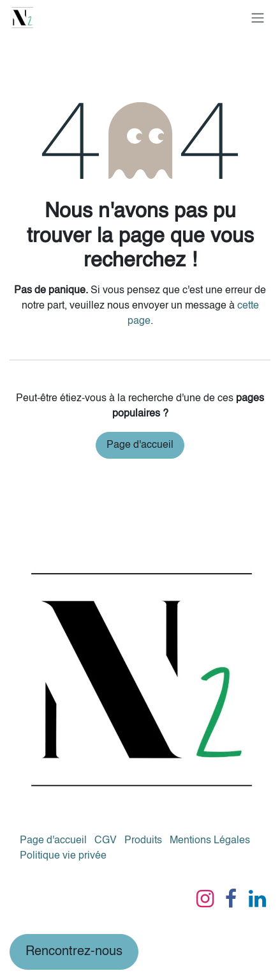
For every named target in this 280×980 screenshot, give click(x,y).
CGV (106, 841)
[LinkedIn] (257, 899)
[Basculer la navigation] (258, 18)
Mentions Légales (210, 841)
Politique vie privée (63, 856)
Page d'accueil (140, 445)
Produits (143, 841)
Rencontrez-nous (74, 952)
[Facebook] (231, 899)
